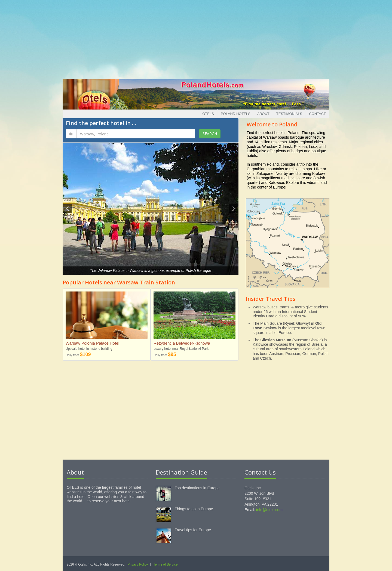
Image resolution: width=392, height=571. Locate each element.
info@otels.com (269, 510)
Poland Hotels (236, 114)
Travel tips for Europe (193, 530)
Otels (208, 114)
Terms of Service (165, 564)
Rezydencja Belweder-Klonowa (182, 343)
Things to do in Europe (194, 509)
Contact (317, 114)
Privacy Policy (138, 564)
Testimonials (289, 114)
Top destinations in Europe (197, 488)
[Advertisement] (196, 38)
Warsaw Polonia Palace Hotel (92, 343)
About (263, 114)
